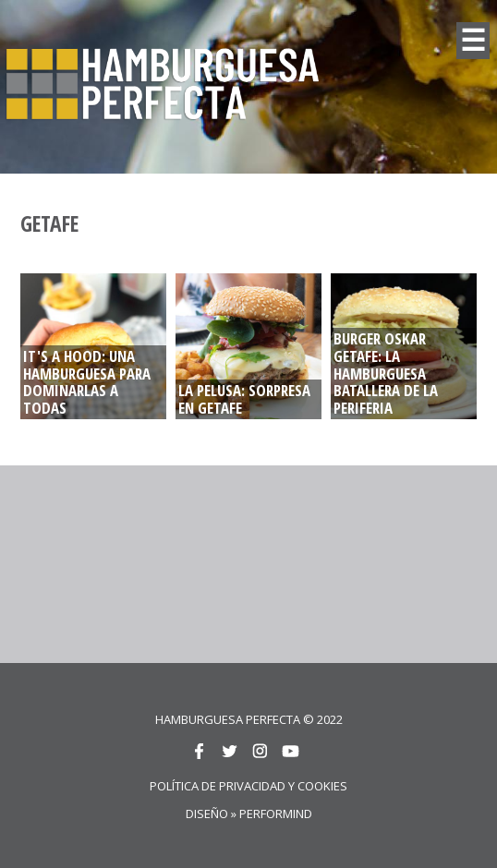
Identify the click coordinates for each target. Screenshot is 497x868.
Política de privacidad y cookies (248, 786)
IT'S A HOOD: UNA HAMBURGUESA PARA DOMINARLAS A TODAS (87, 382)
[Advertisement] (319, 562)
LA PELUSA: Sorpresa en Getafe (244, 399)
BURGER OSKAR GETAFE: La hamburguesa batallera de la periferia (386, 374)
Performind (276, 814)
